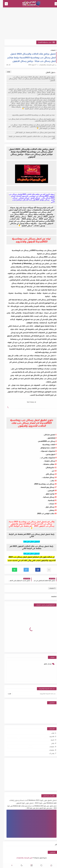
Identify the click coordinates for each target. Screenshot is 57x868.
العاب (50, 733)
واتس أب (49, 753)
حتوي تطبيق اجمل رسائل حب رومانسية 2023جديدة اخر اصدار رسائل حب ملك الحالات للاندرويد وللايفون (29, 120)
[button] (35, 570)
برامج (50, 743)
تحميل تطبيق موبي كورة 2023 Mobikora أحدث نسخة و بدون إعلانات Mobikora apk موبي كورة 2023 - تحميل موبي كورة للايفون (30, 802)
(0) (5, 65)
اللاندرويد (49, 736)
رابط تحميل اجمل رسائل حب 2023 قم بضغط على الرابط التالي (32, 132)
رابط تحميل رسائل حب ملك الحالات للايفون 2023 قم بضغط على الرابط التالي (29, 137)
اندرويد (49, 740)
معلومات (49, 750)
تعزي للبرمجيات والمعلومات (21, 858)
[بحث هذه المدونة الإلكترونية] (32, 694)
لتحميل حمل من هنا (28, 554)
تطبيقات (50, 50)
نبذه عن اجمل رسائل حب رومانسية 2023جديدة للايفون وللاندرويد (31, 115)
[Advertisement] (28, 23)
